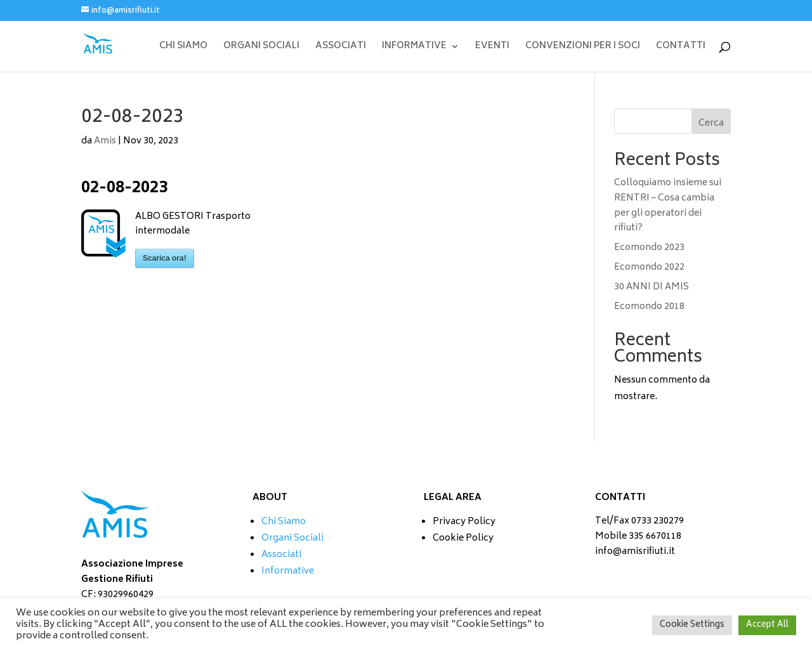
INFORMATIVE (414, 48)
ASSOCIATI (341, 48)
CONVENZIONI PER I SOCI (583, 48)
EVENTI (492, 48)
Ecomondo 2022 (649, 267)
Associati (281, 555)
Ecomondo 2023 (649, 248)
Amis (105, 141)
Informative (288, 571)
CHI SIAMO (183, 48)
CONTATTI (681, 48)
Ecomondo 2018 (649, 307)
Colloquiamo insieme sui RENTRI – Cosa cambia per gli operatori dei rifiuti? (668, 206)
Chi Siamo (284, 522)
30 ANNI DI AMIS (652, 287)
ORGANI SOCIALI (261, 48)
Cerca (711, 123)
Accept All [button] (767, 625)
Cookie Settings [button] (692, 625)
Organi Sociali (292, 538)
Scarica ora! (165, 258)
